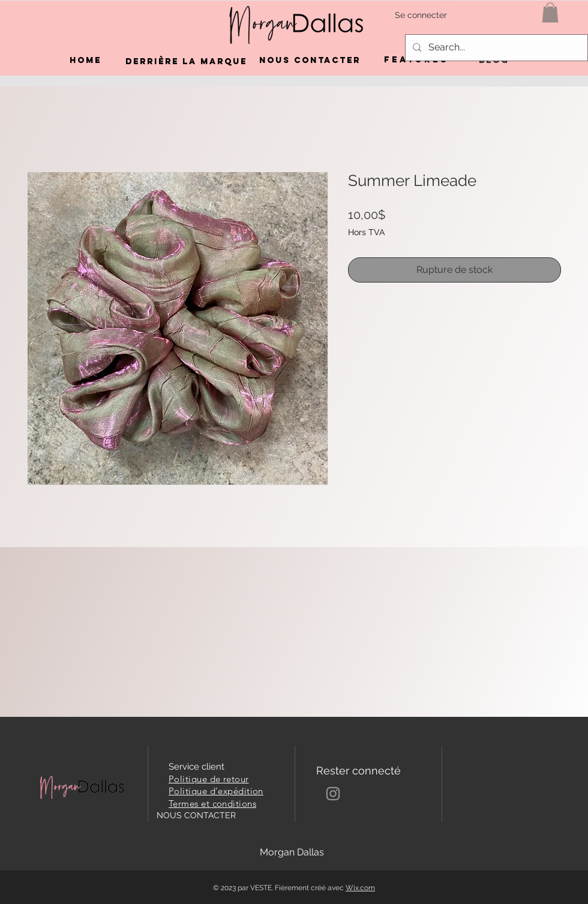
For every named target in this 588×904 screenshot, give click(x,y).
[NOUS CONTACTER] (310, 61)
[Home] (85, 61)
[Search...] (495, 48)
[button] (550, 12)
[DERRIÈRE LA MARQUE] (186, 62)
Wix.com (360, 888)
